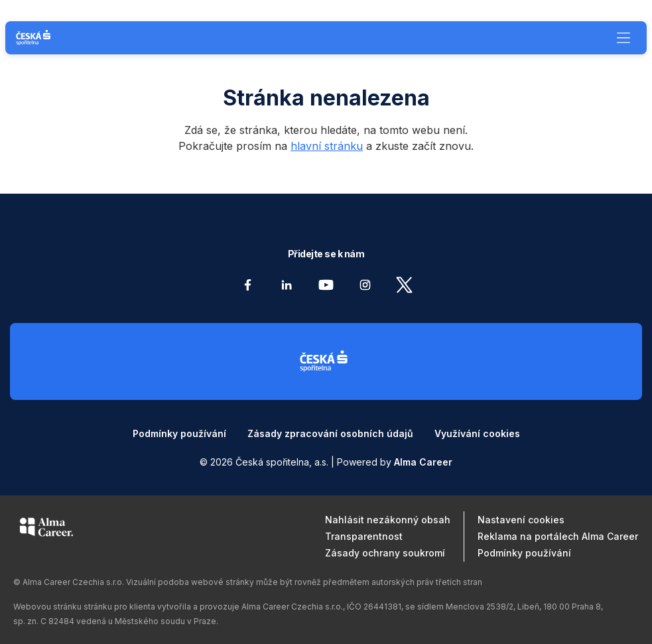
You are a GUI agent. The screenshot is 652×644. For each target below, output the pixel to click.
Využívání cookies (477, 433)
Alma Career (423, 462)
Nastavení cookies (521, 520)
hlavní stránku (327, 146)
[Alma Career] (46, 529)
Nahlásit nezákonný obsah (388, 520)
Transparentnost (364, 536)
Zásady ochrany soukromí (385, 553)
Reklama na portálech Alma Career (558, 536)
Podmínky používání (179, 433)
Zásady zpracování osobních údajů (330, 433)
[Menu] (623, 38)
